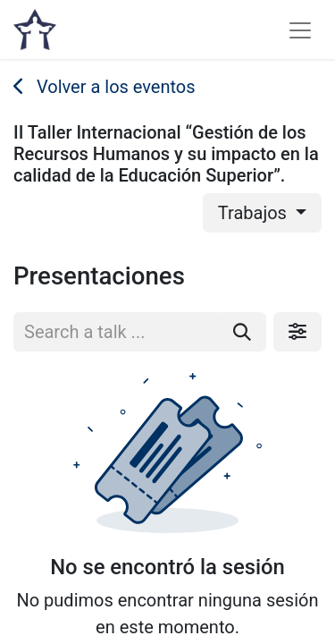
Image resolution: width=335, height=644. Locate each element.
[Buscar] (242, 332)
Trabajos (255, 213)
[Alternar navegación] (300, 30)
